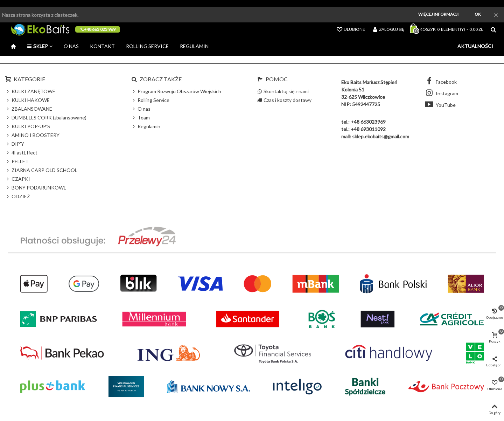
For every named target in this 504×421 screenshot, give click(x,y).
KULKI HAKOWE (27, 100)
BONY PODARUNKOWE (36, 188)
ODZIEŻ (18, 196)
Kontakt (102, 46)
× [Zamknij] (496, 15)
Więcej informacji (438, 14)
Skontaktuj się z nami (283, 91)
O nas (71, 46)
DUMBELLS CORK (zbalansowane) (46, 118)
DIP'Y (15, 144)
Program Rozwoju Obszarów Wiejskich (176, 91)
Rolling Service (147, 46)
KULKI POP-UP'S (28, 126)
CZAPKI (18, 179)
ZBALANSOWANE (29, 109)
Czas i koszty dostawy (284, 100)
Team (141, 118)
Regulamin (194, 46)
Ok (478, 14)
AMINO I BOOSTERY (32, 135)
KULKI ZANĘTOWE (30, 91)
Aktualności (475, 46)
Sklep (37, 46)
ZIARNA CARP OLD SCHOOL (41, 170)
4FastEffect (21, 153)
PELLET (17, 161)
